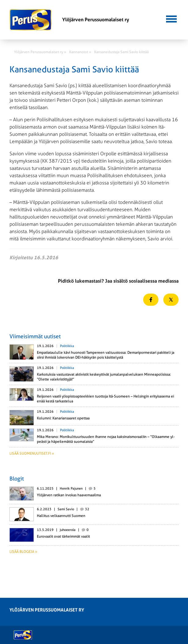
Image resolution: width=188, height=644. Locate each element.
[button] (171, 18)
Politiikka (67, 346)
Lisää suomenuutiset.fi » (32, 453)
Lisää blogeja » (23, 552)
